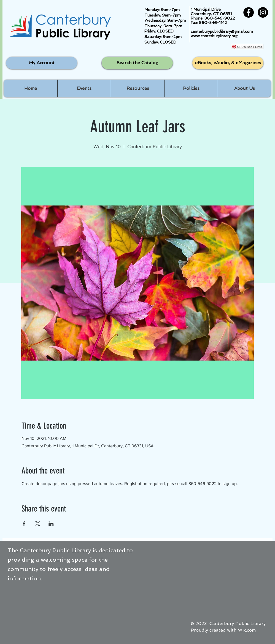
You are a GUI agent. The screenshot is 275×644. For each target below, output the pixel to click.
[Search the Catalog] (137, 63)
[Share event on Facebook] (24, 524)
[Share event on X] (38, 524)
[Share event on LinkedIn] (51, 524)
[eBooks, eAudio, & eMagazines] (228, 63)
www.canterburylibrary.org (214, 36)
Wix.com (247, 630)
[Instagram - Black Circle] (263, 12)
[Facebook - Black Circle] (249, 12)
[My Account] (42, 63)
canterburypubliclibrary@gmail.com (222, 31)
